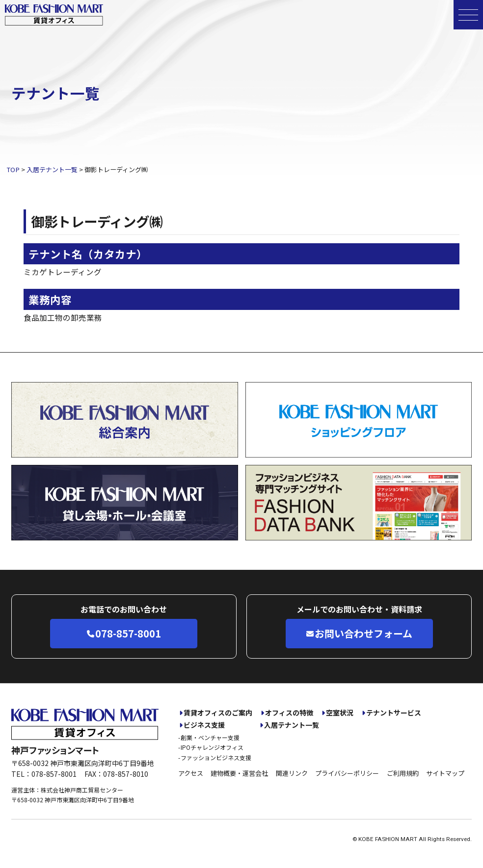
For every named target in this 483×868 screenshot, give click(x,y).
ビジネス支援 (204, 725)
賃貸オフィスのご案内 (218, 713)
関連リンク (292, 773)
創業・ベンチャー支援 (210, 737)
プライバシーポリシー (347, 773)
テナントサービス (394, 713)
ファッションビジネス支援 (216, 757)
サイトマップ (445, 773)
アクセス (191, 773)
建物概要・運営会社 (239, 773)
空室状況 (340, 713)
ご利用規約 (403, 773)
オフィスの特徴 (289, 713)
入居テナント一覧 (292, 725)
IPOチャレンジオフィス (212, 747)
